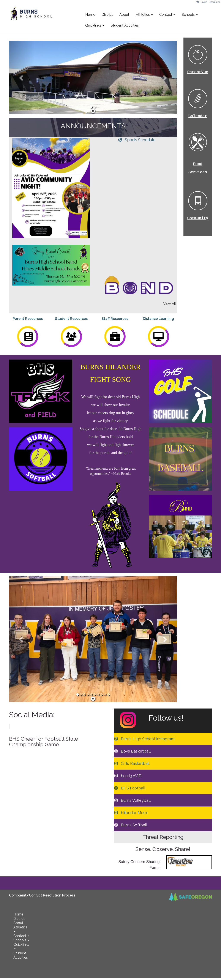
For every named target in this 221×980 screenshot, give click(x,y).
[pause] (93, 111)
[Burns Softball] (130, 825)
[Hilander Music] (131, 813)
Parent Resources (28, 319)
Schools (190, 15)
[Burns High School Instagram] (144, 739)
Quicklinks (95, 25)
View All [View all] (170, 304)
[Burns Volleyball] (132, 800)
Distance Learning (158, 319)
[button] (22, 78)
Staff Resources (115, 319)
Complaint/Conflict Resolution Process (42, 895)
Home (90, 15)
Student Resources (71, 319)
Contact (167, 15)
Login (202, 2)
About (124, 15)
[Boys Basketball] (132, 751)
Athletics (144, 15)
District (107, 15)
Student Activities (125, 25)
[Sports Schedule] (137, 140)
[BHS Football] (129, 788)
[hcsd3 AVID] (128, 776)
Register (215, 2)
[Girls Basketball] (132, 763)
